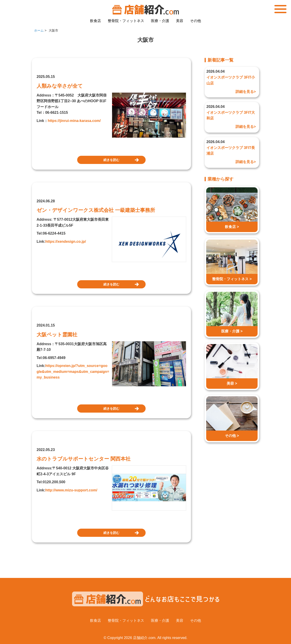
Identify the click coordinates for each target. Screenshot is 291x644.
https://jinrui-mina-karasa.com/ (74, 121)
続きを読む (111, 160)
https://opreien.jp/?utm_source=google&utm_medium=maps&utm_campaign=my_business (73, 372)
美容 (180, 21)
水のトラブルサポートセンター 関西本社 (84, 459)
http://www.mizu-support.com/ (71, 490)
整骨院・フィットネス (126, 21)
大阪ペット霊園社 (57, 335)
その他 (196, 21)
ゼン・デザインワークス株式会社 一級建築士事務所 (96, 210)
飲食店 (95, 21)
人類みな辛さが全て (60, 86)
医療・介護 (160, 21)
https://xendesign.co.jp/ (66, 241)
